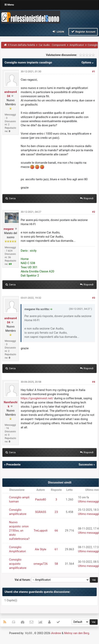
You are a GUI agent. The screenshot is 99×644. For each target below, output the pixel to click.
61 (56, 549)
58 (56, 564)
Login (58, 32)
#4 (94, 382)
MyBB (29, 633)
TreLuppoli (41, 531)
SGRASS (41, 512)
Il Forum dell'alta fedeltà (22, 45)
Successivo (86, 465)
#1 (94, 71)
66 (56, 531)
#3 (94, 298)
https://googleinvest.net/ (37, 398)
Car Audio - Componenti (52, 45)
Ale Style (41, 549)
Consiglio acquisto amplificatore (18, 564)
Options (88, 62)
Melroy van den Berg (77, 633)
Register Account (83, 32)
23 (56, 512)
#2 (94, 212)
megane (9, 229)
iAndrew (56, 633)
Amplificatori (77, 45)
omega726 (41, 564)
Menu (9, 5)
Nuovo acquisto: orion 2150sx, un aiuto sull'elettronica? (19, 531)
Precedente (13, 465)
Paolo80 (40, 500)
